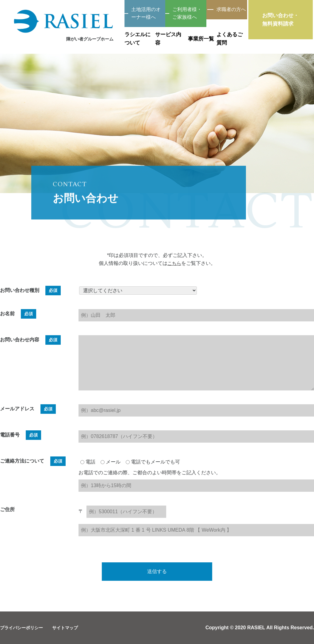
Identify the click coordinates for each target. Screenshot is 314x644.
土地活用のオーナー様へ (82, 10)
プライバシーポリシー (25, 628)
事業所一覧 (180, 33)
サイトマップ (73, 628)
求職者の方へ (224, 10)
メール (111, 462)
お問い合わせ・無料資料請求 (286, 23)
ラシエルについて (74, 33)
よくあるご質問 (232, 33)
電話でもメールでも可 (153, 462)
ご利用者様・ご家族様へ (153, 10)
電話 (88, 462)
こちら (174, 263)
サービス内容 (127, 33)
